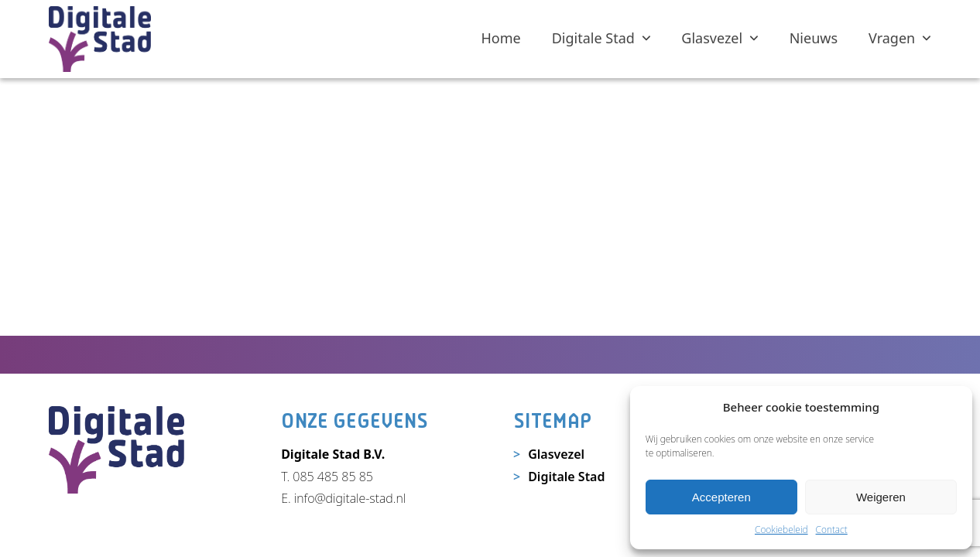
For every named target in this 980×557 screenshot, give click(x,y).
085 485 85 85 (333, 477)
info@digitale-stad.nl (350, 498)
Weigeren (881, 497)
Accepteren (721, 497)
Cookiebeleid (781, 530)
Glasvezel (556, 454)
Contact (832, 530)
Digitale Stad (566, 477)
